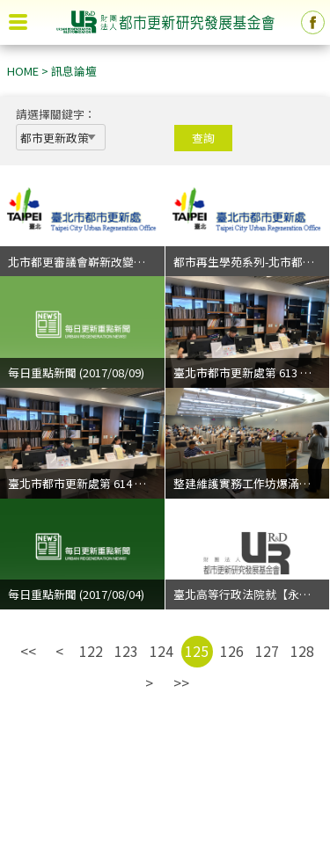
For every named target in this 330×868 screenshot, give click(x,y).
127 (267, 651)
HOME (23, 71)
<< (28, 651)
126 (232, 651)
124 (161, 651)
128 (302, 651)
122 (91, 651)
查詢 (203, 138)
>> (181, 682)
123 (126, 651)
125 (197, 651)
